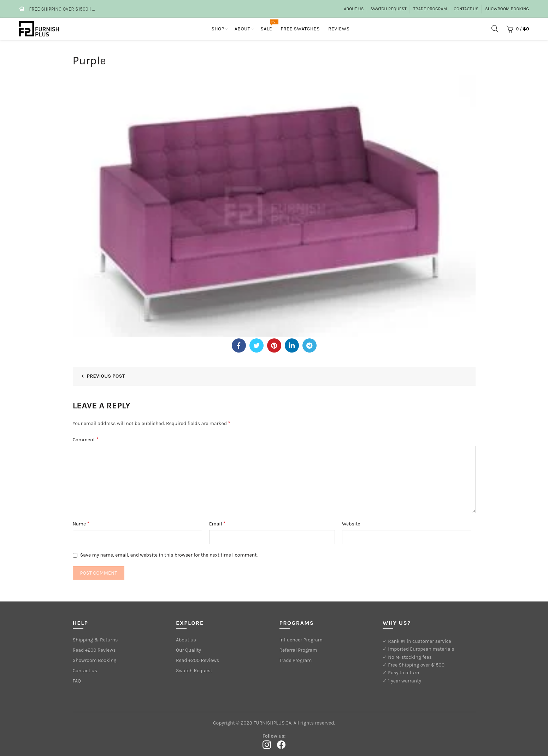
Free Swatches (300, 29)
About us (354, 9)
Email (217, 524)
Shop (218, 29)
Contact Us (466, 9)
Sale (269, 25)
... (94, 9)
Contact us (85, 671)
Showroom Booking (507, 9)
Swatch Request (389, 9)
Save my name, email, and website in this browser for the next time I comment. (169, 555)
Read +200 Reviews (94, 650)
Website (351, 524)
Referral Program (298, 650)
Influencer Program (301, 640)
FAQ (77, 681)
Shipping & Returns (95, 640)
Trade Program (430, 9)
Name (81, 524)
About (242, 29)
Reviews (339, 29)
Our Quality (188, 650)
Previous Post (106, 376)
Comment (86, 439)
